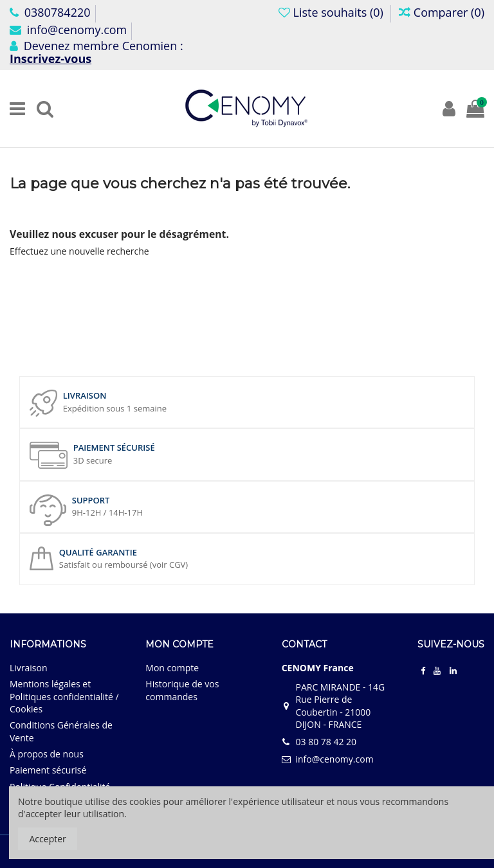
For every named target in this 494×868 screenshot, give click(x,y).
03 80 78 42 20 (326, 742)
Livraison (29, 668)
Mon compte (172, 668)
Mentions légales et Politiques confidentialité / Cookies (64, 696)
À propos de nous (47, 754)
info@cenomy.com (68, 30)
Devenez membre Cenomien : (96, 52)
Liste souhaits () (333, 12)
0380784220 (50, 12)
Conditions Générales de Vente (61, 731)
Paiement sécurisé (48, 770)
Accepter (48, 839)
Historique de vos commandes (182, 690)
